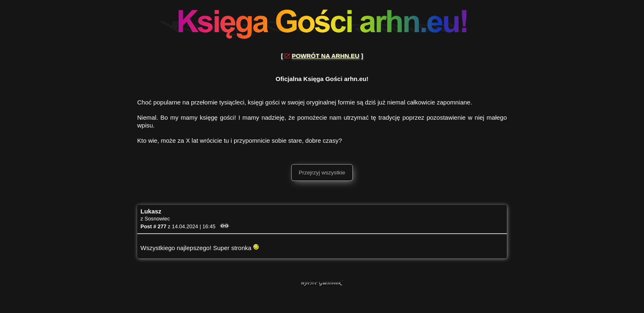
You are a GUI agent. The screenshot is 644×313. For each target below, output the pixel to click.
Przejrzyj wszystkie (322, 173)
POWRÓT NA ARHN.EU (325, 56)
